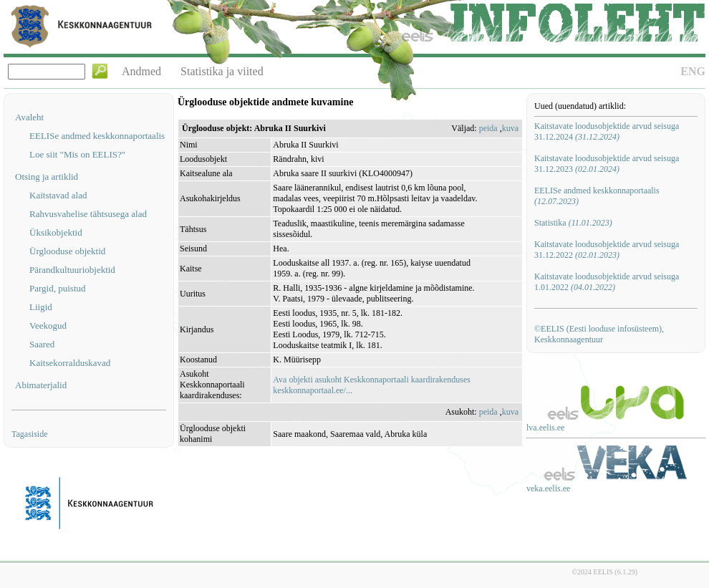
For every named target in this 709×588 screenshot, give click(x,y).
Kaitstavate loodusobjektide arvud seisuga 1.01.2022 (607, 282)
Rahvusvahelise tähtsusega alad (88, 214)
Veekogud (48, 326)
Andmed (141, 71)
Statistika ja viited (222, 71)
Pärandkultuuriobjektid (72, 270)
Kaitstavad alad (58, 195)
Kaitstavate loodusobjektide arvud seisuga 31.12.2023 (607, 164)
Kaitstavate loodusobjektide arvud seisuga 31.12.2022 (607, 250)
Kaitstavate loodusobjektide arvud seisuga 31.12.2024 (607, 131)
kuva (510, 128)
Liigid (41, 307)
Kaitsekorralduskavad (70, 363)
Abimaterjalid (41, 385)
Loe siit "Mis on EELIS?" (77, 154)
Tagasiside (29, 434)
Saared (42, 344)
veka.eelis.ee (548, 488)
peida (488, 128)
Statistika (573, 223)
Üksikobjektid (56, 232)
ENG (693, 71)
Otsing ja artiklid (47, 177)
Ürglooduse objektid (67, 251)
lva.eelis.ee (545, 428)
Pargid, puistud (58, 288)
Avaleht (29, 117)
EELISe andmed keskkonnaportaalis (97, 136)
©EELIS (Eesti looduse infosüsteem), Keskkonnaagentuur (599, 334)
